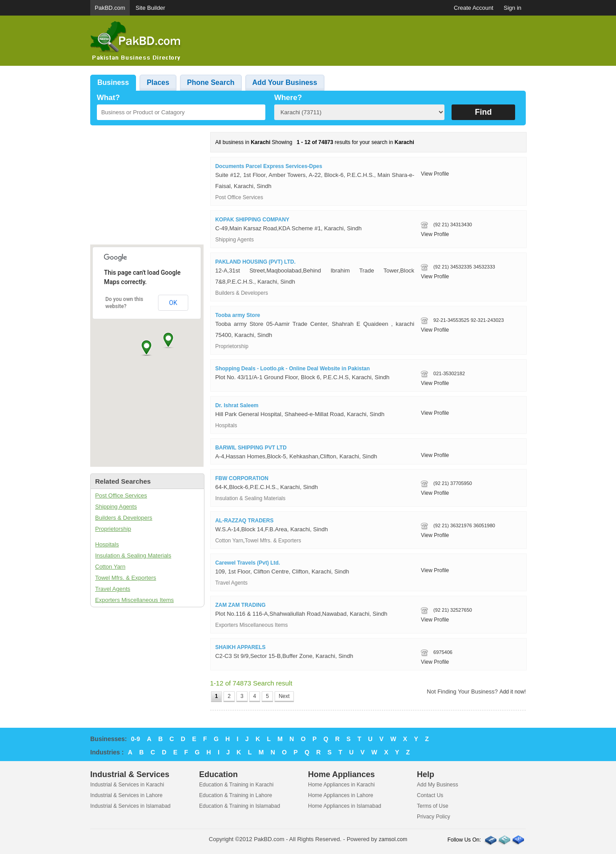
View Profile (435, 174)
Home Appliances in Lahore (341, 795)
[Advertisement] (364, 41)
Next (284, 696)
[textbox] (181, 112)
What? (108, 98)
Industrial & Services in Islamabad (130, 806)
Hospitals (107, 544)
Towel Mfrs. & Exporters (126, 578)
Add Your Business (285, 82)
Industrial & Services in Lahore (126, 795)
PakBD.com (110, 8)
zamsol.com (393, 839)
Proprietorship (113, 529)
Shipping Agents (116, 507)
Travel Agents (113, 589)
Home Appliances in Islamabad (345, 806)
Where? (288, 98)
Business (113, 82)
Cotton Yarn (110, 567)
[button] (146, 347)
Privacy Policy (434, 817)
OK (173, 303)
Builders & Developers (124, 518)
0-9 (136, 739)
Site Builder (150, 8)
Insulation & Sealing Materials (133, 555)
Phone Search (211, 82)
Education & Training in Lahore (236, 795)
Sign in (512, 8)
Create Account (474, 8)
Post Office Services (121, 495)
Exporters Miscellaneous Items (134, 600)
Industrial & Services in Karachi (127, 785)
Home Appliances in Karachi (341, 785)
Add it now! (513, 692)
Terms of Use (433, 806)
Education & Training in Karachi (236, 785)
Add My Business (438, 785)
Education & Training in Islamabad (240, 806)
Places (158, 82)
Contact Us (430, 795)
